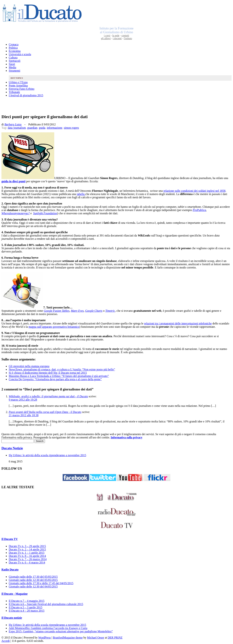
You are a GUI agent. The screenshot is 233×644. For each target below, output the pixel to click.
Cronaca (14, 44)
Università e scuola (20, 54)
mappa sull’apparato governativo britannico (54, 327)
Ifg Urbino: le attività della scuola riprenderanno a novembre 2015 (47, 455)
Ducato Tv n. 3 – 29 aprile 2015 (27, 546)
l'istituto (128, 38)
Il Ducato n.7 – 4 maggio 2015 (27, 601)
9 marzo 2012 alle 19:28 (23, 400)
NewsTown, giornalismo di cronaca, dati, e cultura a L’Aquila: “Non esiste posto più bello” (62, 369)
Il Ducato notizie (12, 618)
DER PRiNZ (115, 638)
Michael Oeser (96, 638)
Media (12, 67)
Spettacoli (15, 61)
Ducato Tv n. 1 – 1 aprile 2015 (27, 553)
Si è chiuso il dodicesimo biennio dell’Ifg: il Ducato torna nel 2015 (48, 373)
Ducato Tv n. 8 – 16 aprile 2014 (27, 556)
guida (42, 128)
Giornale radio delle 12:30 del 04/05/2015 (33, 586)
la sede (116, 36)
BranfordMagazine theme (68, 638)
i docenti (117, 38)
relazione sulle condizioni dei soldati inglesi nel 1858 (195, 191)
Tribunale (14, 92)
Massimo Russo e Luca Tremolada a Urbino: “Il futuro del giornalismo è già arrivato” (59, 376)
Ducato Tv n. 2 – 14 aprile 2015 (27, 549)
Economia (15, 51)
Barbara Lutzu (13, 124)
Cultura (13, 58)
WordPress (45, 638)
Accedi (6, 641)
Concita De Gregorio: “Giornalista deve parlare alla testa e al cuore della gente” (55, 379)
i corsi (107, 36)
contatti (125, 36)
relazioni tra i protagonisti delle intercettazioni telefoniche (178, 323)
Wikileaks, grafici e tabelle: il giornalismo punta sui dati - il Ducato (48, 396)
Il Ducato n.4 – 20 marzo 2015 (27, 611)
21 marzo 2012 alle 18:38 (24, 415)
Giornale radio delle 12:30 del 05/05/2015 (33, 580)
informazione (55, 128)
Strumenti (14, 71)
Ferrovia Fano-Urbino (22, 89)
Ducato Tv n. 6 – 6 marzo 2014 (27, 562)
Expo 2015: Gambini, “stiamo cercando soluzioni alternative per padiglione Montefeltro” (61, 631)
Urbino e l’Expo (18, 82)
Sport (12, 64)
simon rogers (71, 128)
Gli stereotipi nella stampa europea (29, 366)
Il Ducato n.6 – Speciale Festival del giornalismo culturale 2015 (46, 604)
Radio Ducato (10, 570)
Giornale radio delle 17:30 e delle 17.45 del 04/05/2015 (41, 583)
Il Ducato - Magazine (15, 594)
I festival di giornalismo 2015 (26, 95)
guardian (32, 128)
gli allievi (106, 38)
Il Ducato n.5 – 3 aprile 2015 (25, 607)
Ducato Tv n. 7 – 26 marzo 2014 (28, 559)
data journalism (17, 128)
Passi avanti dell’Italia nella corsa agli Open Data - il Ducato (45, 412)
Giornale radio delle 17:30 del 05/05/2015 (33, 577)
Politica (13, 48)
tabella (81, 194)
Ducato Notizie (12, 448)
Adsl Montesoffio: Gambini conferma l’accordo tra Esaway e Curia (48, 628)
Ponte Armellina (18, 86)
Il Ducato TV (10, 539)
